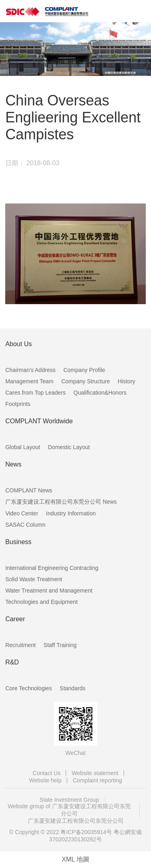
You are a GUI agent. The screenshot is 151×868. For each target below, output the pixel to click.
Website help (45, 780)
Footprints (18, 404)
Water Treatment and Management (49, 591)
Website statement (95, 773)
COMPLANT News (29, 490)
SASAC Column (25, 525)
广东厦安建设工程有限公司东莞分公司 (76, 821)
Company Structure (86, 381)
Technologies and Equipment (41, 602)
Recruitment (20, 645)
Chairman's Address (30, 370)
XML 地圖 (75, 859)
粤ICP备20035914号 (86, 832)
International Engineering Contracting (52, 568)
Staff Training (60, 645)
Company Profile (84, 370)
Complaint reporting (97, 780)
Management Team (29, 381)
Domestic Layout (69, 447)
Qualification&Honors (100, 393)
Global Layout (23, 447)
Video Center (22, 513)
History (126, 381)
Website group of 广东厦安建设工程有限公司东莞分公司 (69, 810)
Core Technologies (29, 688)
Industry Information (71, 513)
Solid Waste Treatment (34, 579)
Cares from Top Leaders (35, 393)
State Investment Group (69, 800)
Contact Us (47, 773)
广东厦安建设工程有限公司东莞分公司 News (61, 502)
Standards (72, 688)
